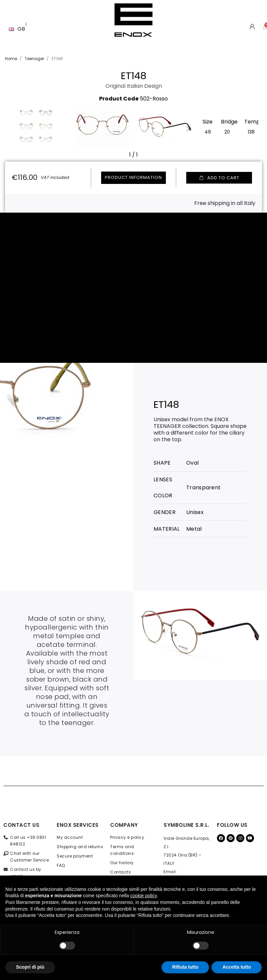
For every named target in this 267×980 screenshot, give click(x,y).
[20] (227, 131)
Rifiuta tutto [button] (185, 967)
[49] (208, 131)
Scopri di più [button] (30, 967)
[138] (251, 131)
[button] (79, 129)
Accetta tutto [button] (237, 967)
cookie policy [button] (143, 896)
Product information (133, 177)
